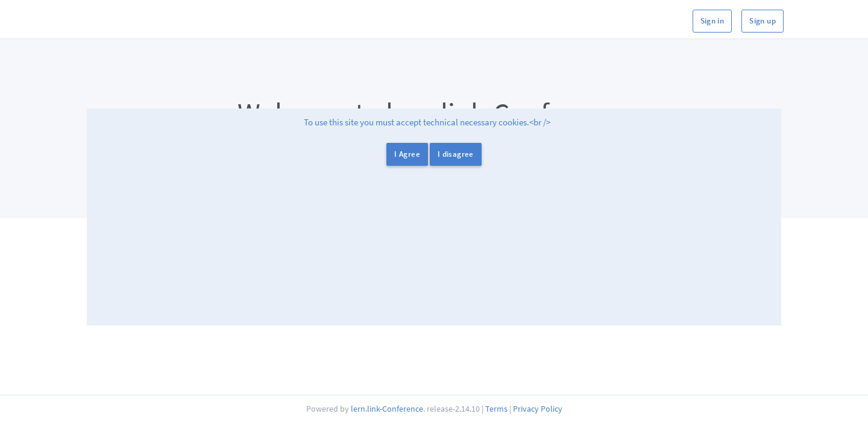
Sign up (763, 21)
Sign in (712, 21)
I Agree (407, 154)
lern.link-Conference (387, 409)
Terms (496, 409)
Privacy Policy (538, 409)
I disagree (456, 154)
